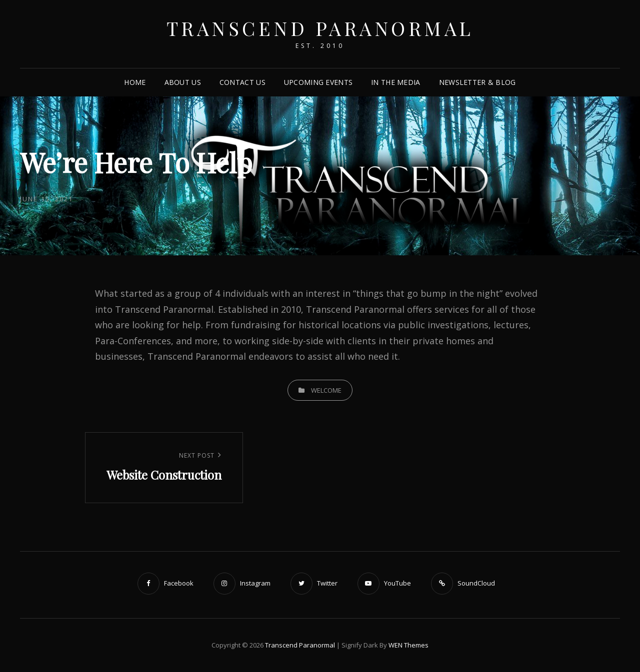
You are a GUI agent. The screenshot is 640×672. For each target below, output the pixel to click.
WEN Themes (408, 645)
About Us (183, 82)
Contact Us (242, 82)
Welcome (326, 390)
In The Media (395, 82)
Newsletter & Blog (477, 82)
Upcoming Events (318, 82)
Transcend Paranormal (320, 28)
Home (135, 82)
